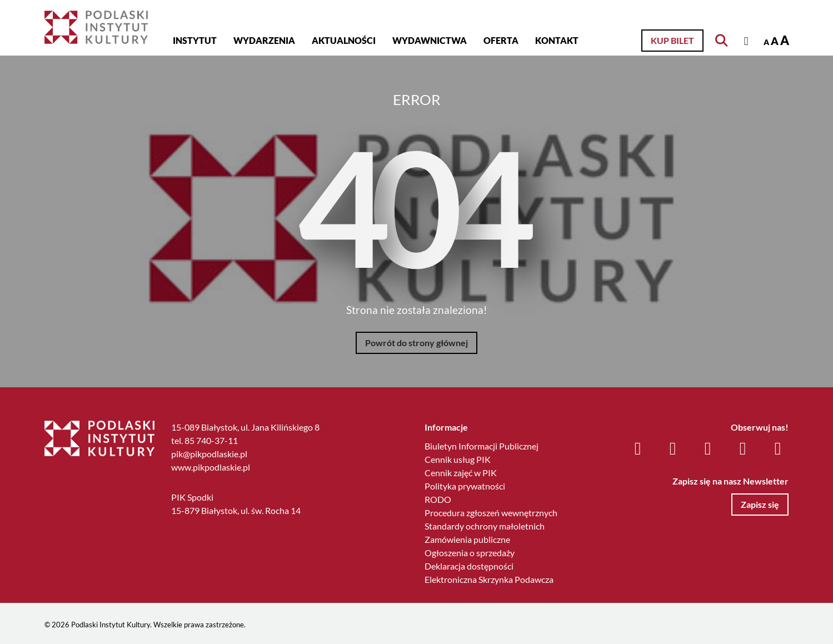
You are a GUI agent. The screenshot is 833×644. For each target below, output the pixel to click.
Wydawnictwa (430, 40)
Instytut (195, 40)
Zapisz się (760, 504)
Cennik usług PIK (458, 459)
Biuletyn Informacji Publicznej (482, 446)
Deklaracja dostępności (469, 566)
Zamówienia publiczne (467, 539)
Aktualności (344, 40)
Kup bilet (672, 40)
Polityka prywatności (465, 486)
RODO (438, 499)
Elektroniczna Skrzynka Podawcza (489, 579)
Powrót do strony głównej (416, 343)
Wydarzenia (264, 40)
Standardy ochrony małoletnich (485, 526)
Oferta (501, 40)
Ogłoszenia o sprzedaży (470, 553)
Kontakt (557, 40)
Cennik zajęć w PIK (461, 473)
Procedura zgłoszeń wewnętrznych (491, 513)
